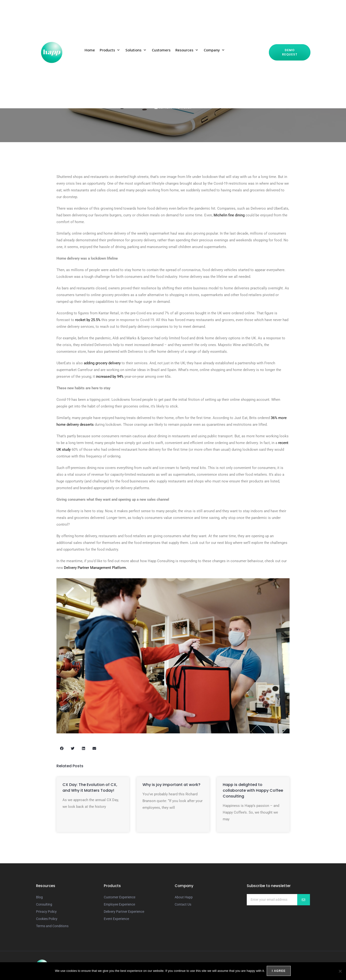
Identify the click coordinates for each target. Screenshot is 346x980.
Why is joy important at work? (171, 785)
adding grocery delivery (102, 363)
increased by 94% (110, 377)
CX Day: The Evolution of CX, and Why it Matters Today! (90, 788)
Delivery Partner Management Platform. (95, 568)
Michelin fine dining (229, 215)
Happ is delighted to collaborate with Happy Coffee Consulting (253, 790)
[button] (110, 50)
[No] (340, 971)
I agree (279, 971)
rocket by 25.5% (88, 320)
